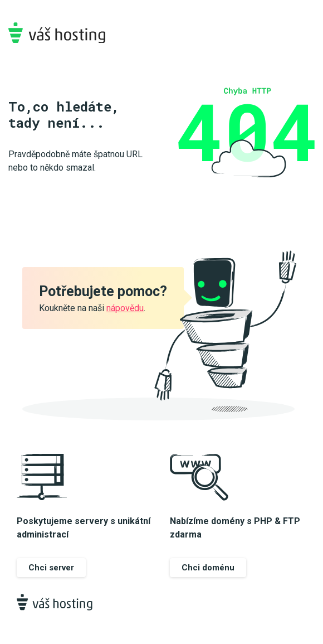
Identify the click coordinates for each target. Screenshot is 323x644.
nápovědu (125, 308)
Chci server (51, 568)
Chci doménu (208, 568)
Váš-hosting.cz (57, 33)
